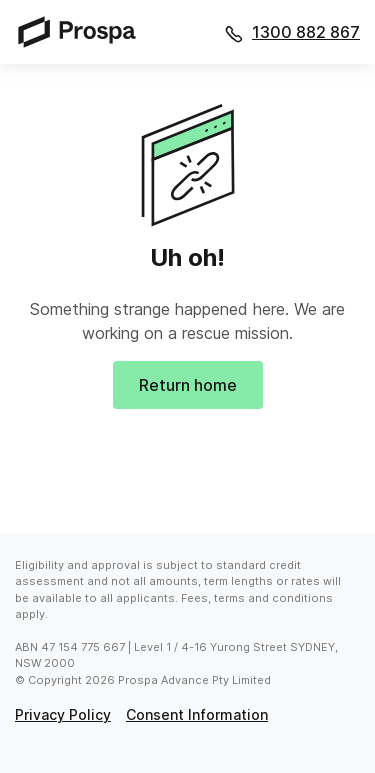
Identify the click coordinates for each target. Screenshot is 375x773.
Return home (188, 385)
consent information (197, 714)
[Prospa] (83, 31)
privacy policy (63, 714)
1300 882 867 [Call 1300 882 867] (306, 32)
